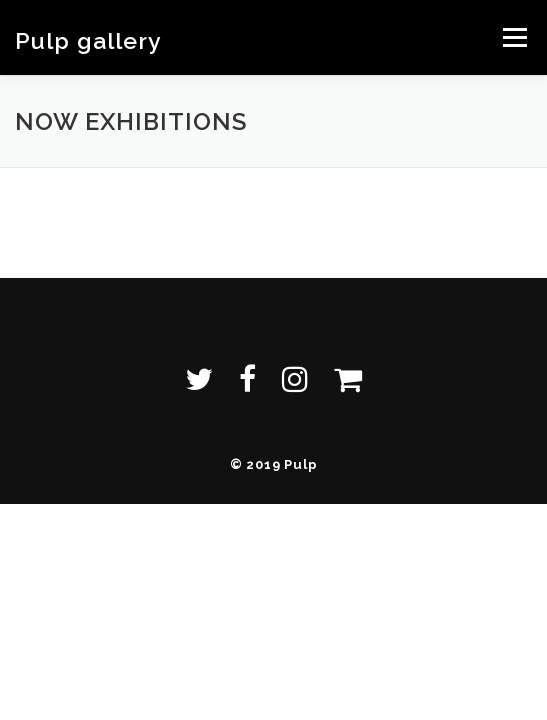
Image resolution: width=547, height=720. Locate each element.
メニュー (514, 37)
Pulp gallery (88, 39)
